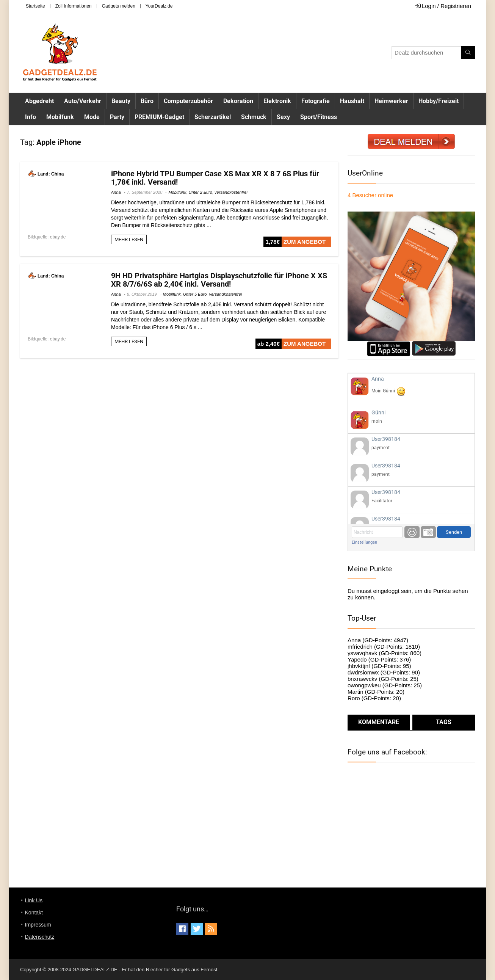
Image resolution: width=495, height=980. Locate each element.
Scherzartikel (213, 117)
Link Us (34, 900)
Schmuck (254, 117)
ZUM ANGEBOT (305, 242)
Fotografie (316, 101)
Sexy (283, 117)
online (370, 195)
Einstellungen (364, 542)
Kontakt (34, 913)
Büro (147, 101)
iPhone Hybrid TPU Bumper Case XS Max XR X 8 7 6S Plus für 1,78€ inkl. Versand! (215, 178)
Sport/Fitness (319, 117)
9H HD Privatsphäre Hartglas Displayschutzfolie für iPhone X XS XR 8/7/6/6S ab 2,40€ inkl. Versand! (219, 280)
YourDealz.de (159, 6)
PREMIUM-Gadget (159, 117)
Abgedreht (39, 101)
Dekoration (238, 101)
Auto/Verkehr (83, 101)
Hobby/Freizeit (439, 101)
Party (117, 117)
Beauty (121, 101)
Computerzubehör (188, 101)
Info (31, 117)
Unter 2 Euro (201, 192)
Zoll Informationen (74, 6)
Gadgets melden (119, 6)
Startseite (35, 6)
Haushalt (352, 101)
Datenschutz (40, 937)
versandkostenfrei (231, 192)
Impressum (38, 925)
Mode (92, 117)
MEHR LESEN (129, 239)
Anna (116, 192)
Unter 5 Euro (195, 294)
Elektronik (277, 101)
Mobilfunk (60, 117)
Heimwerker (391, 101)
